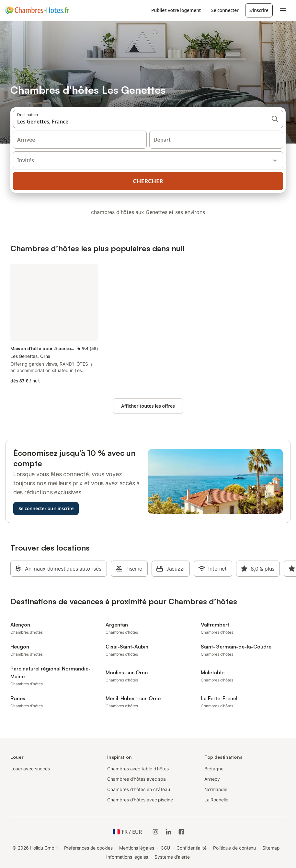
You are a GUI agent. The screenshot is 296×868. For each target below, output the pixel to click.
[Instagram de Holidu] (155, 832)
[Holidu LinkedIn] (168, 832)
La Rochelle (216, 800)
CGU (165, 848)
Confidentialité (192, 848)
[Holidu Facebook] (181, 832)
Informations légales (127, 857)
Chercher (148, 181)
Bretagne (214, 769)
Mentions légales (137, 848)
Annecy (212, 779)
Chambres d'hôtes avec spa (137, 779)
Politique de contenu (234, 848)
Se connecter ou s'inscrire (46, 508)
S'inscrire (259, 10)
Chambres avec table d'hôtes (138, 769)
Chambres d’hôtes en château (139, 789)
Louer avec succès (30, 769)
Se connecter (225, 10)
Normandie (216, 789)
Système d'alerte (172, 857)
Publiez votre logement (176, 10)
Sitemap (271, 848)
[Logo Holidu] (37, 10)
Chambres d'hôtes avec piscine (140, 800)
